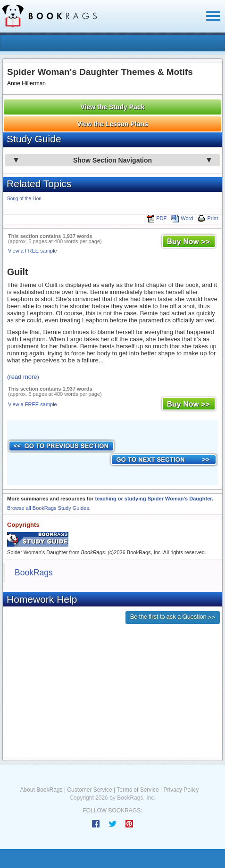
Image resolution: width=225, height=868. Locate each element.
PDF (157, 218)
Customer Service (89, 790)
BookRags (34, 573)
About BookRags (42, 790)
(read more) (23, 377)
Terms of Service (137, 790)
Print (208, 218)
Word (182, 218)
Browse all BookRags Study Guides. (49, 508)
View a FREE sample (33, 251)
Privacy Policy (181, 790)
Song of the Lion (24, 199)
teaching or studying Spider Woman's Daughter (153, 499)
